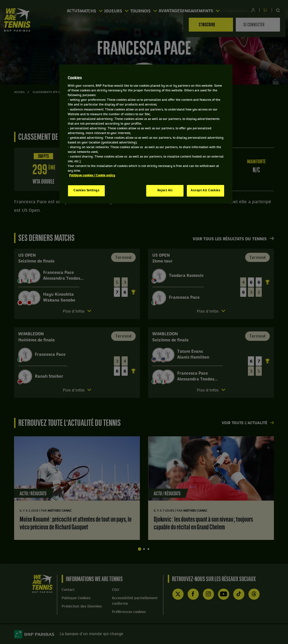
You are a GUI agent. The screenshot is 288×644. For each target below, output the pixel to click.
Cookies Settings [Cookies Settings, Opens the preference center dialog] (86, 190)
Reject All (165, 190)
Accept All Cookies (205, 190)
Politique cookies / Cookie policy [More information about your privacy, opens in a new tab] (92, 176)
